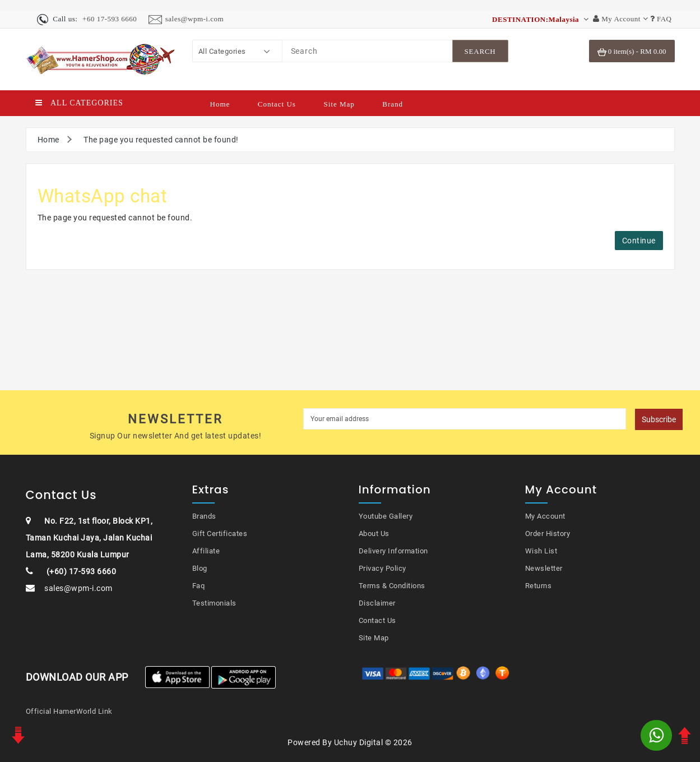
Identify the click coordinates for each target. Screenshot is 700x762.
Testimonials (214, 603)
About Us (374, 534)
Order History (548, 534)
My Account (545, 516)
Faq (199, 586)
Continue (639, 241)
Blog (200, 568)
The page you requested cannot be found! (161, 140)
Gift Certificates (220, 534)
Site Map (339, 104)
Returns (539, 586)
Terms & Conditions (392, 586)
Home (220, 104)
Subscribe (659, 419)
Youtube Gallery (386, 516)
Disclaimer (377, 603)
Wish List (541, 551)
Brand (393, 104)
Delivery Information (393, 551)
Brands (204, 516)
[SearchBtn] (480, 51)
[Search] (367, 51)
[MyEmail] (465, 419)
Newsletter (544, 568)
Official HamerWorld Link (69, 711)
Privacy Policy (383, 568)
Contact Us (277, 104)
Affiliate (206, 551)
